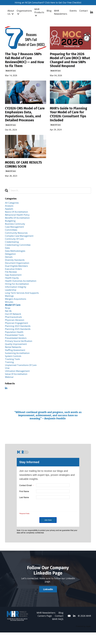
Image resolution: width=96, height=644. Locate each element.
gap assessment (14, 281)
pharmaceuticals (14, 325)
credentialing (12, 246)
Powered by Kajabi (83, 638)
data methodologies (16, 256)
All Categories (12, 205)
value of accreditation (17, 385)
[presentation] (53, 516)
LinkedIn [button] (48, 601)
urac (8, 379)
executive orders (14, 275)
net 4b (9, 319)
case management (15, 231)
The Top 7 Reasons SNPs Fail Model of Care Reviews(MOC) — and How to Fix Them (25, 61)
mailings (9, 303)
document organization (18, 268)
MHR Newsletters (61, 12)
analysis (9, 208)
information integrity (16, 294)
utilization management (18, 382)
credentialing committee (19, 249)
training (10, 373)
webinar (10, 388)
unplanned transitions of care (22, 376)
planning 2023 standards (18, 335)
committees (12, 234)
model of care (11, 72)
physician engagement (17, 332)
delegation (11, 259)
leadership (11, 297)
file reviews (11, 278)
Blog (49, 11)
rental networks (14, 357)
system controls (14, 366)
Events (73, 11)
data (8, 253)
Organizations (24, 12)
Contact (83, 11)
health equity (12, 284)
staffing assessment (16, 360)
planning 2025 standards (18, 338)
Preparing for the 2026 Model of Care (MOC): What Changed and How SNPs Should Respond (69, 61)
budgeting (11, 224)
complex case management (20, 240)
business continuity (16, 227)
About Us (11, 12)
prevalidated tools (15, 344)
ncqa (8, 316)
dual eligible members (17, 272)
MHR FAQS (58, 630)
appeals (9, 212)
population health (15, 341)
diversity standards (16, 265)
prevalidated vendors (16, 347)
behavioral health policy (18, 218)
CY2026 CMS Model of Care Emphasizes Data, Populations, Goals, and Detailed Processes (24, 116)
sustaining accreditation (18, 363)
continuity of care (15, 243)
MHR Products (39, 12)
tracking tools (13, 369)
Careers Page (45, 627)
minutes (9, 309)
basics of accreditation (18, 215)
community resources (17, 237)
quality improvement (17, 354)
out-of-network (14, 322)
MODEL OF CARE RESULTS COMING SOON (25, 167)
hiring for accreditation (18, 291)
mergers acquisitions (16, 306)
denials (9, 262)
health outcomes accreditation (22, 287)
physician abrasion (15, 328)
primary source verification (20, 350)
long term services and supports (23, 300)
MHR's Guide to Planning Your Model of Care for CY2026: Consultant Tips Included (70, 116)
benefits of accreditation (19, 221)
